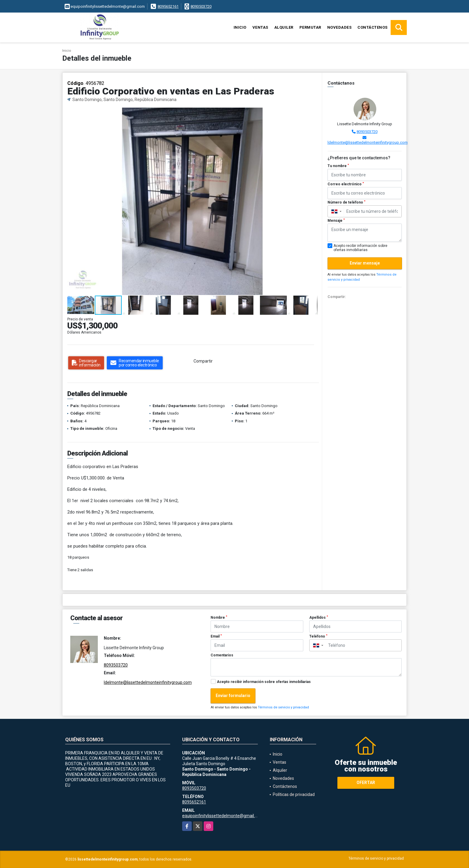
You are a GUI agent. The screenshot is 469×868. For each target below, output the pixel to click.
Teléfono (318, 636)
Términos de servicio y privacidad (283, 707)
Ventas (260, 27)
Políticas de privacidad (294, 794)
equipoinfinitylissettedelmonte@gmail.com (223, 816)
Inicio (240, 27)
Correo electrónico (346, 184)
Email (216, 636)
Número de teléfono (347, 202)
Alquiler (284, 27)
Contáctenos (373, 27)
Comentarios (222, 655)
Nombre (219, 618)
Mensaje (336, 221)
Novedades (339, 27)
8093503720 (201, 6)
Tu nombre (338, 166)
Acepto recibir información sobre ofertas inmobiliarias (264, 682)
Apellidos (319, 618)
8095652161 (168, 6)
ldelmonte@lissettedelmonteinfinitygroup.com (368, 142)
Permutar (310, 27)
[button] (312, 113)
